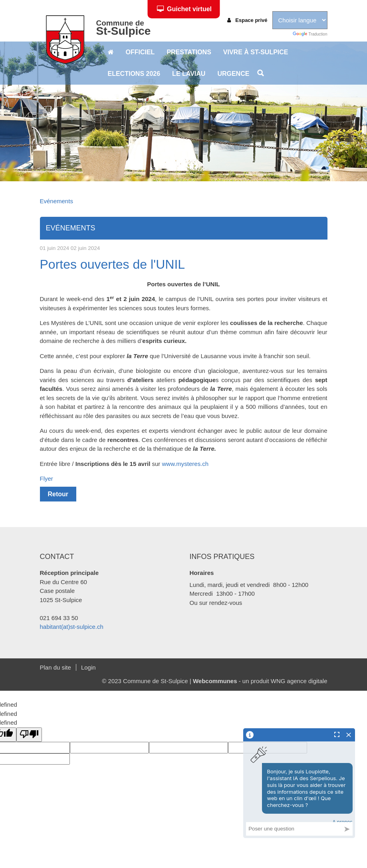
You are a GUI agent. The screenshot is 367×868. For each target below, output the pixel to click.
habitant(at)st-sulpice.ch (72, 627)
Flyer (47, 479)
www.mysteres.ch (185, 464)
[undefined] (29, 735)
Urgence (233, 74)
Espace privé (247, 20)
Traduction (310, 34)
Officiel (140, 52)
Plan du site (56, 667)
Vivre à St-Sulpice (256, 52)
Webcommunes (215, 681)
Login (88, 667)
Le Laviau (189, 74)
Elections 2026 (134, 74)
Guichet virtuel (184, 9)
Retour (58, 494)
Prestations (189, 52)
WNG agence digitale (299, 681)
